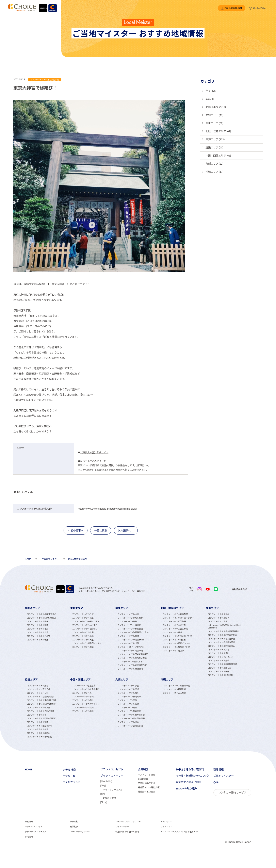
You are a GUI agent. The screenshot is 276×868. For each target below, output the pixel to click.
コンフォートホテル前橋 (128, 636)
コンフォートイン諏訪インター (176, 643)
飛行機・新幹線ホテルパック (192, 776)
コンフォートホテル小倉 (128, 685)
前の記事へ (77, 530)
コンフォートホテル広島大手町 (86, 689)
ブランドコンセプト (112, 769)
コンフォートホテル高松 (83, 700)
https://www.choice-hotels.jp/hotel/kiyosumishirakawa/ (107, 509)
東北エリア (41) (214, 115)
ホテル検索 (69, 769)
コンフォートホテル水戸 (128, 614)
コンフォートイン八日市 (38, 693)
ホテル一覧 (69, 776)
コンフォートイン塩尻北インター (177, 647)
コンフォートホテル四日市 (220, 668)
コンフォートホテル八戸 (83, 614)
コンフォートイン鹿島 (127, 621)
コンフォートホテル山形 (83, 636)
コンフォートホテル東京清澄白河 (132, 665)
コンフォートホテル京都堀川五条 (42, 700)
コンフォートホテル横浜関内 (130, 669)
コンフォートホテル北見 (38, 632)
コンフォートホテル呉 (82, 693)
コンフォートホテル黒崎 (128, 689)
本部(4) (210, 99)
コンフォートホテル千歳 (38, 640)
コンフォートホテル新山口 (84, 696)
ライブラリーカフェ (113, 789)
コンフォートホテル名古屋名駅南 (223, 635)
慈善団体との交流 (147, 791)
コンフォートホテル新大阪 (39, 707)
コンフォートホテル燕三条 (174, 625)
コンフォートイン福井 (172, 632)
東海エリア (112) (215, 139)
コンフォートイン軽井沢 (173, 650)
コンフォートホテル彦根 (38, 685)
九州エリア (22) (214, 163)
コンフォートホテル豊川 (219, 653)
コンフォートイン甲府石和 (174, 640)
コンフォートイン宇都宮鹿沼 (130, 629)
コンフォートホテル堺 (37, 715)
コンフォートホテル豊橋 (219, 660)
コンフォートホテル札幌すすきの (42, 614)
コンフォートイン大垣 (218, 621)
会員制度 (143, 769)
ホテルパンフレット (34, 826)
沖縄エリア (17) (214, 172)
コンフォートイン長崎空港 (129, 711)
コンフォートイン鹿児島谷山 (130, 726)
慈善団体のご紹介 (147, 783)
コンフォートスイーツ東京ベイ (131, 647)
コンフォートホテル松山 (83, 707)
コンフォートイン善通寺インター (87, 704)
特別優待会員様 (232, 8)
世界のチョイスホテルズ (36, 831)
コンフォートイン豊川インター (222, 657)
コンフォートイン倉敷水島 (84, 685)
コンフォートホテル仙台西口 (85, 629)
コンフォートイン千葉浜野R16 (131, 640)
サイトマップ (166, 826)
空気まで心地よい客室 (189, 782)
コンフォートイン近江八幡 (39, 689)
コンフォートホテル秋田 (83, 632)
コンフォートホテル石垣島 (174, 693)
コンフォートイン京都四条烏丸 (40, 696)
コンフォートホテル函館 (38, 621)
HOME (29, 769)
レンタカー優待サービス (232, 792)
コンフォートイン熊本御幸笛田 (131, 718)
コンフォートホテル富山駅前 (175, 629)
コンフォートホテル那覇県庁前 (176, 685)
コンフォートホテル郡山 (83, 647)
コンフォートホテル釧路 (38, 625)
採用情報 (29, 837)
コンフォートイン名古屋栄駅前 (222, 642)
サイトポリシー (122, 826)
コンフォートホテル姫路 (38, 722)
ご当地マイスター (224, 776)
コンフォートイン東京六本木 (130, 661)
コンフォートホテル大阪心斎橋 (40, 711)
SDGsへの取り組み (186, 788)
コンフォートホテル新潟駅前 (175, 614)
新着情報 (218, 769)
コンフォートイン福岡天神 (129, 696)
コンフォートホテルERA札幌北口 (41, 618)
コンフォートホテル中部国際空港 (223, 664)
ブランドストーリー (112, 776)
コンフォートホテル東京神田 (130, 650)
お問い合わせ (166, 821)
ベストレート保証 (147, 775)
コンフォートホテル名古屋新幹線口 (223, 631)
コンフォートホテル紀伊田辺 (40, 736)
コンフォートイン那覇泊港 (174, 689)
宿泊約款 (74, 826)
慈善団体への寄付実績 (149, 787)
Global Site (257, 8)
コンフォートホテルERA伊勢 (220, 675)
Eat (103, 793)
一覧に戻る (101, 530)
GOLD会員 (143, 779)
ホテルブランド (71, 782)
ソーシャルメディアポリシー (128, 821)
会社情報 (29, 821)
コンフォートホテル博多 (128, 693)
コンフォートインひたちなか (130, 618)
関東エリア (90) (214, 123)
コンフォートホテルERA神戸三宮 (41, 718)
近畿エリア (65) (214, 147)
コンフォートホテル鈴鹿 (219, 671)
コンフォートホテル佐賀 (128, 704)
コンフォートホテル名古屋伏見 (222, 638)
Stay (103, 785)
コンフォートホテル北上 (83, 618)
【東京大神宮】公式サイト (94, 452)
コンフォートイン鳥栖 (127, 707)
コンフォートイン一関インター (86, 621)
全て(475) (211, 91)
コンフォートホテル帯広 (38, 629)
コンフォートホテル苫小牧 (39, 636)
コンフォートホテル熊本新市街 (131, 715)
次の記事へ (124, 530)
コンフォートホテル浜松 (219, 614)
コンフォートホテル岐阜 (219, 618)
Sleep (104, 802)
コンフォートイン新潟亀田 (174, 621)
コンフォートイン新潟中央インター (178, 618)
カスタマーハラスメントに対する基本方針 (179, 831)
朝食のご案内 (109, 798)
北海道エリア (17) (216, 107)
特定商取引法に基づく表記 (127, 831)
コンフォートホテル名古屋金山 (222, 646)
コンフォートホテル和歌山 (39, 733)
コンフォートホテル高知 (83, 711)
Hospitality (106, 781)
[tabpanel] (47, 641)
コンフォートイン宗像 (127, 700)
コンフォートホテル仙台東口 (85, 625)
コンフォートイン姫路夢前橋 (40, 726)
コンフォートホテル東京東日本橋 (132, 658)
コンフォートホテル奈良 (38, 729)
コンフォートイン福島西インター (87, 643)
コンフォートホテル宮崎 (128, 722)
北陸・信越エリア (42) (218, 131)
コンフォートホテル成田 (128, 643)
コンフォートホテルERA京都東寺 (41, 704)
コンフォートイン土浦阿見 (129, 625)
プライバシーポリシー (80, 831)
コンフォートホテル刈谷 (219, 649)
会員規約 (74, 821)
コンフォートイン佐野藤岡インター (133, 632)
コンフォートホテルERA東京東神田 (133, 654)
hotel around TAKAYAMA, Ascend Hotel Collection (225, 626)
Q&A (216, 782)
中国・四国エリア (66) (218, 155)
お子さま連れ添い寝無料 (190, 769)
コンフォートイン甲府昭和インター (178, 636)
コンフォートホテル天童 (83, 640)
